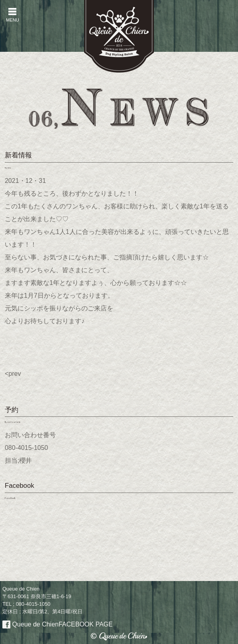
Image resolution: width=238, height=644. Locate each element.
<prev (13, 374)
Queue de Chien (58, 624)
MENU (12, 15)
